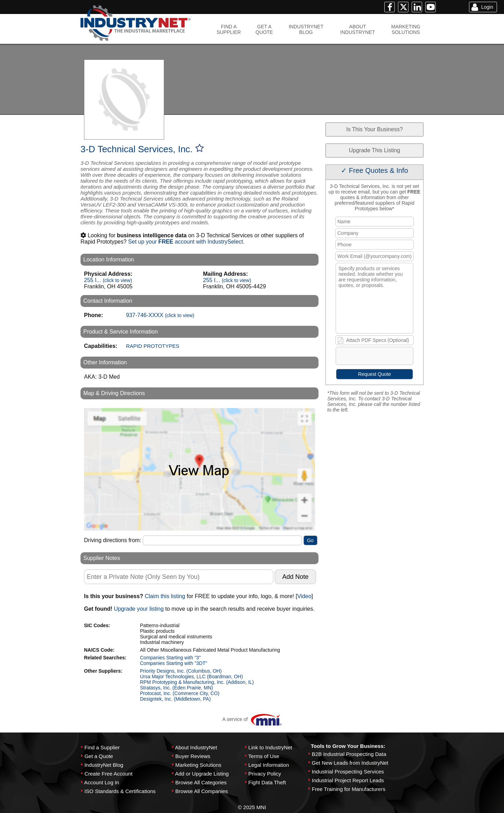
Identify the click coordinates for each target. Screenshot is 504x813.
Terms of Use (264, 756)
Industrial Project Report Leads (348, 780)
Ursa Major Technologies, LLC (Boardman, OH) (191, 677)
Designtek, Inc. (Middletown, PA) (175, 699)
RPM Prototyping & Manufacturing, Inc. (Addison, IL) (197, 682)
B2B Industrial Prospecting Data (349, 754)
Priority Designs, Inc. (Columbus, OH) (181, 671)
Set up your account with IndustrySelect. (186, 242)
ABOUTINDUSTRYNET (358, 29)
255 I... (108, 280)
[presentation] (390, 357)
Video (304, 596)
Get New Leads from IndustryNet (350, 763)
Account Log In (101, 782)
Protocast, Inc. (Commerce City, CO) (180, 693)
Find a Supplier (102, 747)
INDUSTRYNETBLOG (306, 29)
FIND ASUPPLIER (229, 29)
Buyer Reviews (193, 756)
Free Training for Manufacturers (349, 789)
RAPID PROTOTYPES (153, 346)
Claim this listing (165, 596)
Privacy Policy (265, 774)
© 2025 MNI (252, 807)
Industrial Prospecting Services (348, 772)
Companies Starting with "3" (170, 658)
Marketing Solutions (198, 765)
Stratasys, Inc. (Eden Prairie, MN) (177, 688)
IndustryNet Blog (104, 765)
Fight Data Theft (267, 782)
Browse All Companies (202, 791)
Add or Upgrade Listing (202, 774)
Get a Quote (99, 756)
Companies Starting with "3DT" (174, 663)
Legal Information (269, 765)
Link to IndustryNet (270, 747)
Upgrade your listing (139, 609)
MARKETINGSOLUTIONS (406, 29)
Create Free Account (108, 774)
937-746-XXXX (160, 315)
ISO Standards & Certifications (120, 791)
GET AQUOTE (264, 29)
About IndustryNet (196, 747)
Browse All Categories (201, 782)
